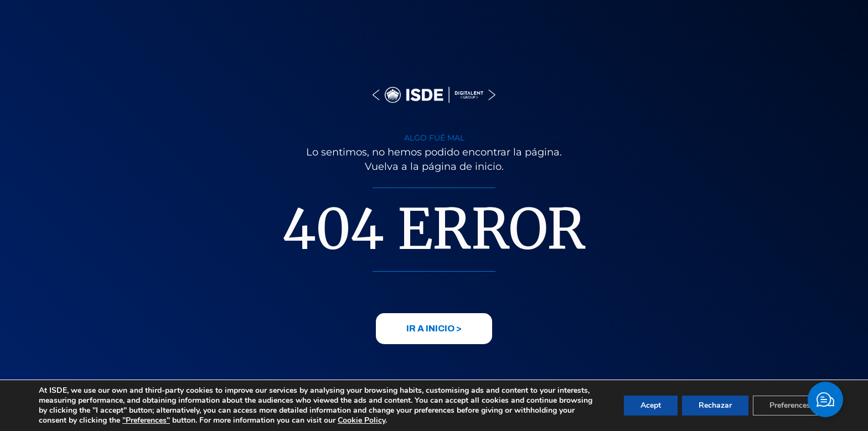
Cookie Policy (361, 420)
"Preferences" (146, 420)
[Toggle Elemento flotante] (825, 399)
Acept (651, 405)
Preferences (790, 405)
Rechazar (715, 405)
